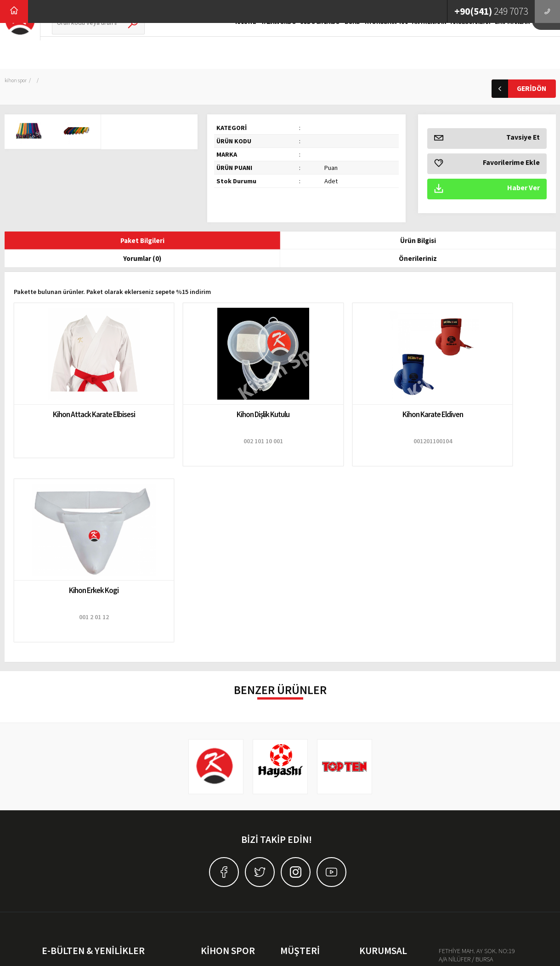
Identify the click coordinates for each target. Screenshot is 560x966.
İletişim (368, 823)
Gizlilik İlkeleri (298, 797)
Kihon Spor (17, 80)
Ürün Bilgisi (170, 241)
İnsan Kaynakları (380, 797)
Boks (208, 836)
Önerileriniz (390, 241)
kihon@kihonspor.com (485, 808)
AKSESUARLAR (453, 45)
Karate (209, 785)
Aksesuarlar (216, 862)
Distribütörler (376, 836)
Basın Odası (375, 810)
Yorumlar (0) (280, 241)
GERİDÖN (519, 89)
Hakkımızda (375, 785)
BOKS (335, 45)
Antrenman (215, 849)
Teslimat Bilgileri (301, 785)
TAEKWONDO (262, 45)
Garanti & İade (299, 836)
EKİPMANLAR (496, 45)
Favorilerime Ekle (487, 164)
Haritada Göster (477, 825)
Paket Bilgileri (59, 241)
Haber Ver (487, 189)
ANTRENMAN (413, 45)
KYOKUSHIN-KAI (369, 45)
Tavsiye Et (487, 138)
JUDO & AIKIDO (303, 45)
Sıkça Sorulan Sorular (308, 849)
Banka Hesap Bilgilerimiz (313, 823)
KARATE (229, 45)
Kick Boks (214, 823)
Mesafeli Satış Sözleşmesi (314, 810)
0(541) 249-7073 (476, 792)
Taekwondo (216, 797)
